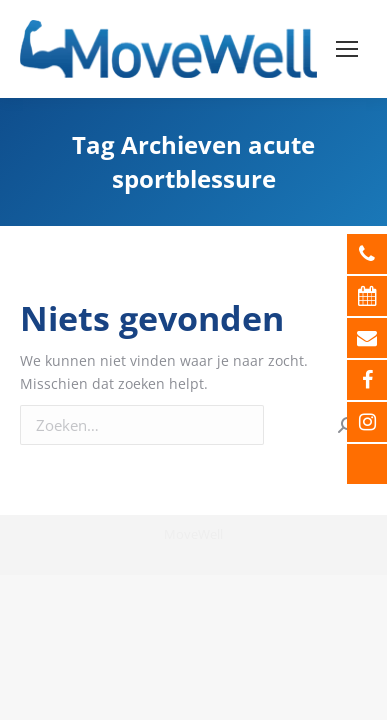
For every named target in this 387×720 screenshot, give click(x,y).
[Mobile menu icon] (347, 49)
